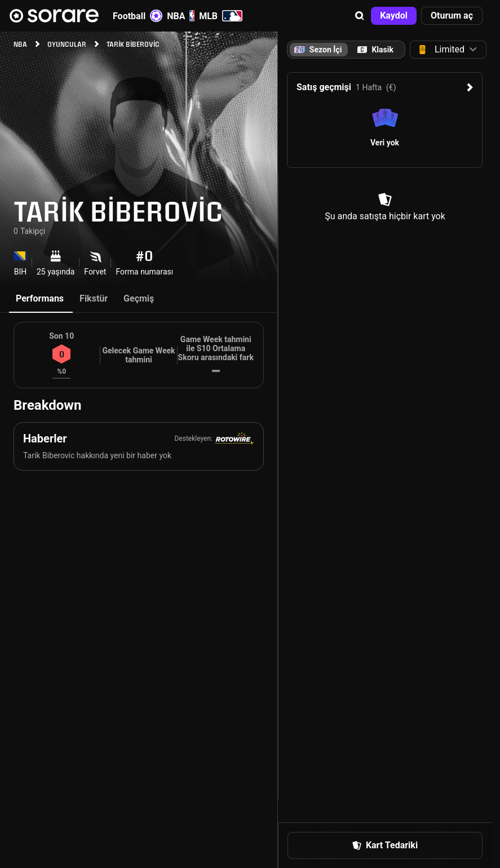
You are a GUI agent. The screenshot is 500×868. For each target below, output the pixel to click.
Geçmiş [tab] (139, 298)
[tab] (375, 50)
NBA (181, 16)
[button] (360, 16)
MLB (221, 16)
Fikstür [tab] (94, 298)
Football (138, 16)
